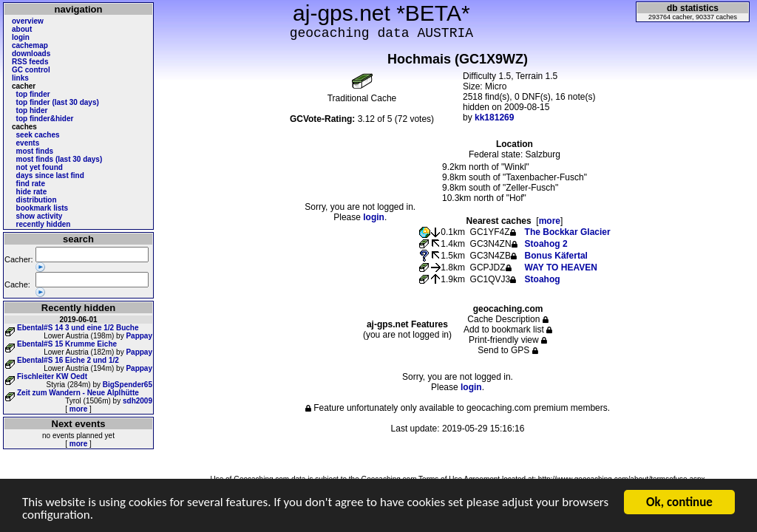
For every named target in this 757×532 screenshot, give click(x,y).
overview (28, 21)
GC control (31, 70)
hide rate (32, 192)
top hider (32, 110)
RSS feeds (30, 62)
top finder (33, 94)
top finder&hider (45, 119)
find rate (31, 184)
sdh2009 (138, 401)
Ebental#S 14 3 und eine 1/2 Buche (78, 328)
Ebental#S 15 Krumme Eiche (67, 344)
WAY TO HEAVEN (561, 267)
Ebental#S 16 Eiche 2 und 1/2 (68, 360)
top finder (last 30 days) (58, 102)
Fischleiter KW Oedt (52, 376)
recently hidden (44, 224)
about (22, 29)
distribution (37, 200)
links (20, 78)
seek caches (38, 135)
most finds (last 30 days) (60, 159)
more (78, 409)
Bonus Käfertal (556, 256)
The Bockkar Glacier (568, 232)
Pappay (139, 336)
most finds (35, 151)
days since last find (50, 175)
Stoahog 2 (546, 244)
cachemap (30, 45)
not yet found (40, 167)
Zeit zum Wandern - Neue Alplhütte (78, 393)
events (28, 143)
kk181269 (494, 117)
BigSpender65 (128, 385)
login (21, 37)
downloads (31, 54)
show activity (40, 216)
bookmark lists (43, 208)
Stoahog (543, 279)
